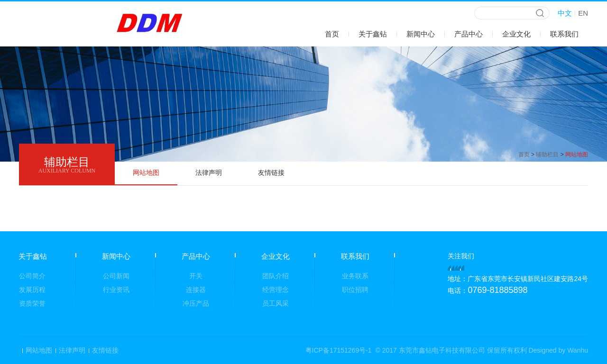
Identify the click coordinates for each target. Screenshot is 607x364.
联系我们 (564, 34)
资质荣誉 (32, 303)
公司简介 (32, 276)
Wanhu (578, 350)
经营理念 (276, 290)
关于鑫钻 (373, 34)
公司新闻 (116, 276)
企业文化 (516, 34)
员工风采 (276, 303)
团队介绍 (276, 276)
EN (583, 13)
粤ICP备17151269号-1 (339, 350)
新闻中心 (421, 34)
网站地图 (146, 173)
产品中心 (469, 34)
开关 (196, 276)
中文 (565, 13)
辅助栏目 (547, 155)
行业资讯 (116, 290)
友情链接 (271, 173)
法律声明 (209, 173)
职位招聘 (355, 290)
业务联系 (355, 276)
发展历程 (32, 290)
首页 (332, 34)
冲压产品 (196, 303)
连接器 (196, 290)
